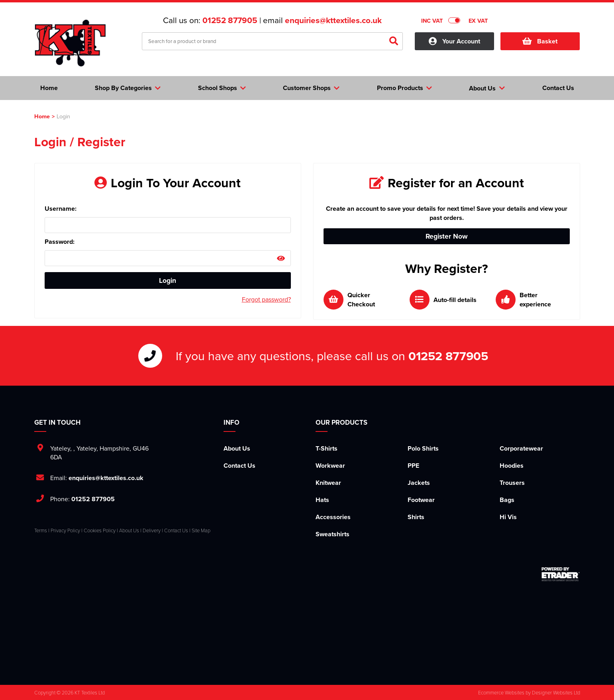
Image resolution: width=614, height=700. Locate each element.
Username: (61, 209)
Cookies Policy (100, 530)
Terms (41, 530)
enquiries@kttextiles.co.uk (333, 20)
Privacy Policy (65, 530)
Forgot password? (266, 299)
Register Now (447, 236)
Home (42, 116)
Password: (60, 242)
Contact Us (239, 466)
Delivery (152, 530)
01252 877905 (230, 20)
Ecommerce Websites (501, 692)
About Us (237, 448)
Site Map (201, 530)
